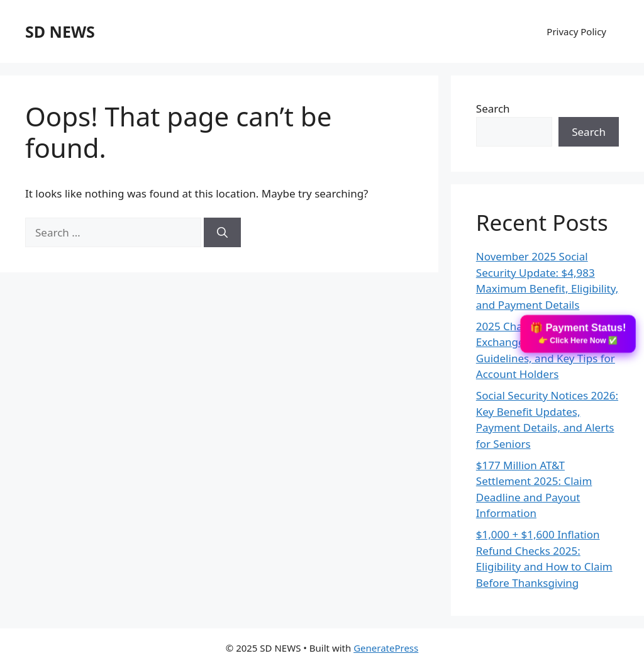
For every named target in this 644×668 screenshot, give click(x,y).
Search (493, 109)
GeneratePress (386, 648)
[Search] (222, 233)
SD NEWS (60, 31)
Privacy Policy (576, 31)
